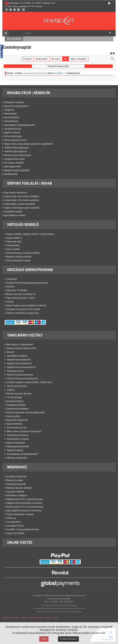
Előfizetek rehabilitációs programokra (23, 313)
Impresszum (15, 618)
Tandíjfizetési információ (17, 435)
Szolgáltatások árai (13, 129)
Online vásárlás (13, 249)
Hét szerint (56, 59)
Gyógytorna (9, 110)
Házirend (10, 352)
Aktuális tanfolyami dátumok (19, 394)
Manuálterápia (10, 114)
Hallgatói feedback (15, 450)
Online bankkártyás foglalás (18, 260)
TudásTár (11, 390)
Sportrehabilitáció (12, 117)
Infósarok (10, 287)
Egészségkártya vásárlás (15, 215)
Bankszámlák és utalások (18, 439)
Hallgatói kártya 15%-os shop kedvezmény (25, 499)
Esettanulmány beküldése (17, 409)
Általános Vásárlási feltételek (19, 488)
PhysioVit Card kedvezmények (20, 375)
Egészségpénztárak (12, 167)
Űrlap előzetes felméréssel (15, 193)
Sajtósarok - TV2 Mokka (17, 290)
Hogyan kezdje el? (14, 238)
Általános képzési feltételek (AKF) (21, 348)
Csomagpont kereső (15, 526)
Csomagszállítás (14, 522)
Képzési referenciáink (16, 443)
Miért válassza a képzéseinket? (20, 345)
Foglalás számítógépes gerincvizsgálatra (22, 208)
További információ (68, 639)
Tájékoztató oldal (14, 242)
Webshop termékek (15, 480)
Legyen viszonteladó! (15, 533)
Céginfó (24, 618)
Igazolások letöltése (15, 401)
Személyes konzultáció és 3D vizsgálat (23, 309)
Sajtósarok (48, 618)
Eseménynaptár (13, 245)
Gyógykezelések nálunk (14, 159)
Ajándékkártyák (11, 174)
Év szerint (27, 59)
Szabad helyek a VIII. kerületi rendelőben (22, 200)
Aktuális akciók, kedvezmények (17, 155)
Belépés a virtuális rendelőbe (19, 257)
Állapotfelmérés (11, 121)
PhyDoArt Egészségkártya (15, 151)
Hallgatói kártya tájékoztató (19, 360)
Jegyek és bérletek (12, 133)
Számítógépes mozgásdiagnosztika (19, 125)
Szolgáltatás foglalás (13, 212)
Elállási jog (11, 518)
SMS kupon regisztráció (17, 458)
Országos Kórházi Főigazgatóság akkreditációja (27, 283)
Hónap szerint (41, 59)
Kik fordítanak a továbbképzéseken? (22, 454)
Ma (65, 59)
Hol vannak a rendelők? (14, 163)
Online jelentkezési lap (16, 428)
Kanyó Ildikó (57, 73)
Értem (44, 639)
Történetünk (12, 279)
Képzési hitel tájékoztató (17, 420)
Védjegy (31, 618)
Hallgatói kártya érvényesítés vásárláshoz (24, 503)
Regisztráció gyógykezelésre (16, 106)
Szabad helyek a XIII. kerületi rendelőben (22, 196)
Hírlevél (39, 7)
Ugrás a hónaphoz (78, 59)
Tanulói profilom (13, 416)
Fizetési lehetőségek (13, 136)
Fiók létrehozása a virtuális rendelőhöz (23, 253)
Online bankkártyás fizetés (15, 140)
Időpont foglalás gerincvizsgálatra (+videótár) (26, 305)
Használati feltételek (15, 492)
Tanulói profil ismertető (17, 386)
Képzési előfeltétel (14, 424)
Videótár (10, 302)
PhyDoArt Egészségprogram (16, 148)
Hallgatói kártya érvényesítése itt (21, 367)
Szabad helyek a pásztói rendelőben (20, 204)
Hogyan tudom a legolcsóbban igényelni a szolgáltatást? (29, 144)
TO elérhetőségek (14, 397)
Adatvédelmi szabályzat (17, 356)
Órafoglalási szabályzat (14, 102)
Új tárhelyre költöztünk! (16, 477)
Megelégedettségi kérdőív (18, 446)
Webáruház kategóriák (16, 484)
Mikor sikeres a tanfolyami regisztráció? (24, 431)
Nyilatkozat (39, 618)
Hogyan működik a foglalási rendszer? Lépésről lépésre (30, 234)
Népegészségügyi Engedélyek (17, 170)
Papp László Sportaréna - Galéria (21, 298)
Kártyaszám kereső (15, 371)
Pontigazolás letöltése (16, 405)
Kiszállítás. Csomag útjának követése (23, 529)
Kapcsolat (6, 618)
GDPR (56, 618)
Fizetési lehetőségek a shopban (20, 514)
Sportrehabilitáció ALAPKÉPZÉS (36, 73)
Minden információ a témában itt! (21, 294)
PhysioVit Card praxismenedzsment (22, 378)
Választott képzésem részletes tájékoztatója (26, 412)
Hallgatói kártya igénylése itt (19, 363)
